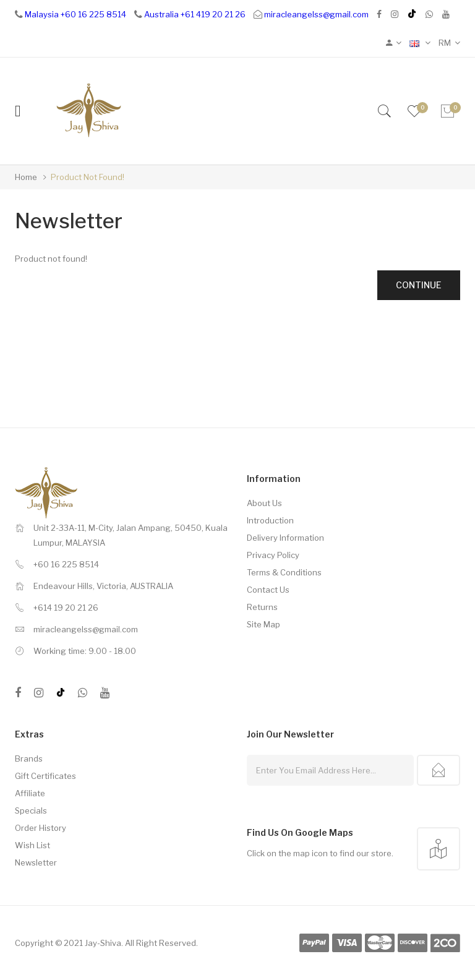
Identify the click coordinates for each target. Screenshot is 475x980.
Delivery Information (285, 538)
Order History (41, 828)
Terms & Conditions (284, 572)
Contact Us (268, 590)
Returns (262, 607)
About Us (264, 503)
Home (26, 177)
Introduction (270, 520)
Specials (31, 810)
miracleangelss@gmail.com (316, 14)
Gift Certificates (45, 776)
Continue (419, 285)
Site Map (263, 624)
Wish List (32, 845)
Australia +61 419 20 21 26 (195, 14)
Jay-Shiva (103, 943)
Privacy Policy (273, 555)
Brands (29, 759)
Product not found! (88, 177)
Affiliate (30, 793)
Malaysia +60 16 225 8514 (75, 14)
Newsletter (36, 862)
